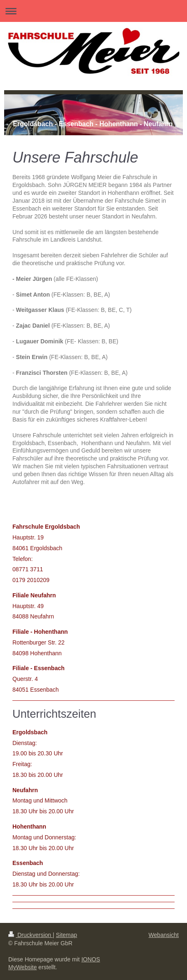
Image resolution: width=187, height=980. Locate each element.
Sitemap (66, 935)
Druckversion (30, 935)
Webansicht (164, 935)
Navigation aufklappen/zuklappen (93, 11)
